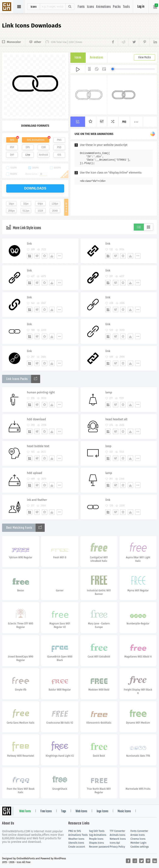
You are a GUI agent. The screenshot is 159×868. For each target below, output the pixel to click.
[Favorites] (45, 256)
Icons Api (115, 843)
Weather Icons (76, 839)
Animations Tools (78, 835)
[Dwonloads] (52, 256)
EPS (28, 147)
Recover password (99, 847)
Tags (64, 811)
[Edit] (37, 256)
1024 (40, 211)
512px (26, 211)
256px (11, 211)
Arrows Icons (138, 835)
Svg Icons (7, 7)
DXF (12, 155)
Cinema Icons (138, 839)
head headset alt (116, 419)
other (38, 42)
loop (108, 446)
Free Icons (46, 811)
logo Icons (102, 811)
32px (26, 204)
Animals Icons (117, 835)
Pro (124, 122)
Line (28, 155)
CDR (43, 147)
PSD (59, 147)
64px (40, 204)
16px (11, 204)
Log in (141, 7)
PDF (12, 147)
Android (44, 155)
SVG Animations (36, 140)
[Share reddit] (123, 42)
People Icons (96, 839)
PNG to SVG (75, 831)
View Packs (145, 58)
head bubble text (38, 446)
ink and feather (37, 500)
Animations (103, 7)
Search (70, 7)
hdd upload (34, 473)
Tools (126, 7)
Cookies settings (140, 847)
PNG (59, 140)
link (29, 244)
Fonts (81, 7)
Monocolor (14, 42)
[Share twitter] (134, 42)
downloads (35, 188)
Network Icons (118, 839)
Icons (91, 7)
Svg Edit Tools (97, 831)
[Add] (30, 256)
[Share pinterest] (144, 42)
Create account (77, 847)
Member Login (138, 843)
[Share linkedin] (153, 42)
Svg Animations (98, 835)
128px (55, 204)
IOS (59, 155)
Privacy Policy (117, 847)
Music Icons (124, 811)
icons (34, 7)
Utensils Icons (76, 843)
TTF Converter (117, 831)
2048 (55, 211)
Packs (117, 7)
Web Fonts (25, 811)
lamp (109, 392)
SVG (12, 140)
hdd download (36, 419)
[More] (59, 256)
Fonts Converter (139, 831)
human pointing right (41, 392)
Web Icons (81, 811)
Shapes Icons (96, 843)
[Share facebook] (114, 42)
